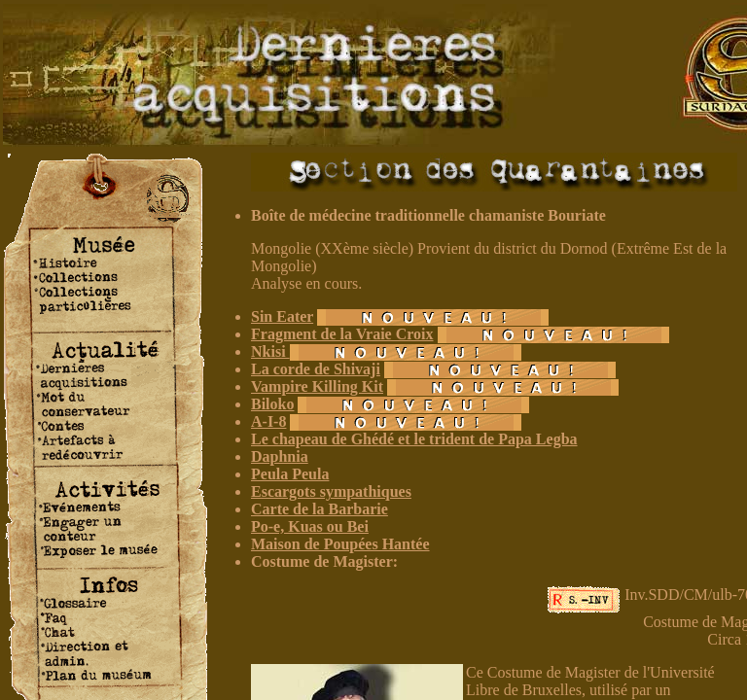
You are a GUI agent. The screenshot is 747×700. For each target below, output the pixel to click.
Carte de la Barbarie (320, 509)
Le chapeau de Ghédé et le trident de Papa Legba (414, 439)
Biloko (272, 404)
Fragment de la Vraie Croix (342, 334)
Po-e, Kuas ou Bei (310, 526)
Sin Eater (282, 316)
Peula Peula (290, 474)
